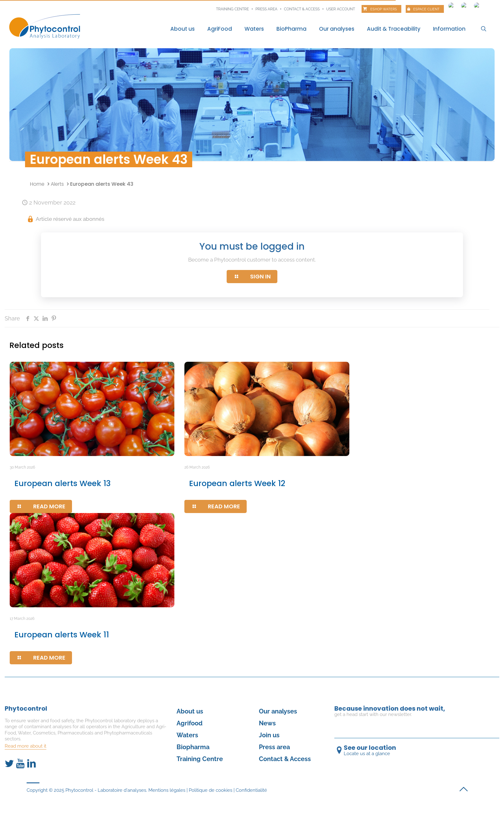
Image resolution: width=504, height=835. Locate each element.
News (267, 723)
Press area (266, 9)
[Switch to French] (451, 4)
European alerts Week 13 (63, 483)
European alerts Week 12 (237, 483)
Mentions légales (167, 790)
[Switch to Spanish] (464, 4)
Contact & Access (302, 9)
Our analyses (278, 711)
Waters (187, 735)
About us (190, 711)
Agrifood (190, 723)
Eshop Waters (384, 9)
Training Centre (200, 759)
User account (341, 9)
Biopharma (193, 747)
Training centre (232, 9)
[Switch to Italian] (477, 4)
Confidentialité (251, 790)
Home (37, 184)
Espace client (426, 9)
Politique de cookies (211, 790)
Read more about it (26, 746)
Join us (269, 735)
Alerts (57, 184)
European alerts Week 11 (62, 635)
